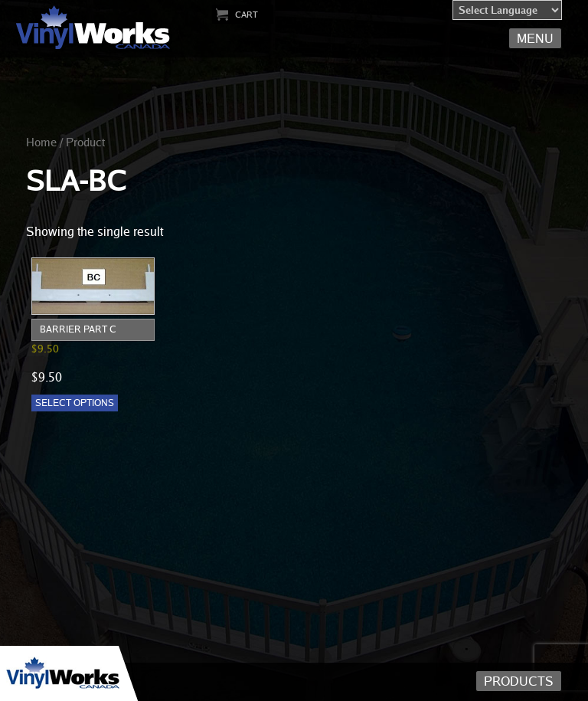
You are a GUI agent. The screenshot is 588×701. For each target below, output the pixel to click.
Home (41, 142)
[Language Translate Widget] (507, 10)
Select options (75, 403)
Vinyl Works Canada (94, 28)
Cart (247, 14)
